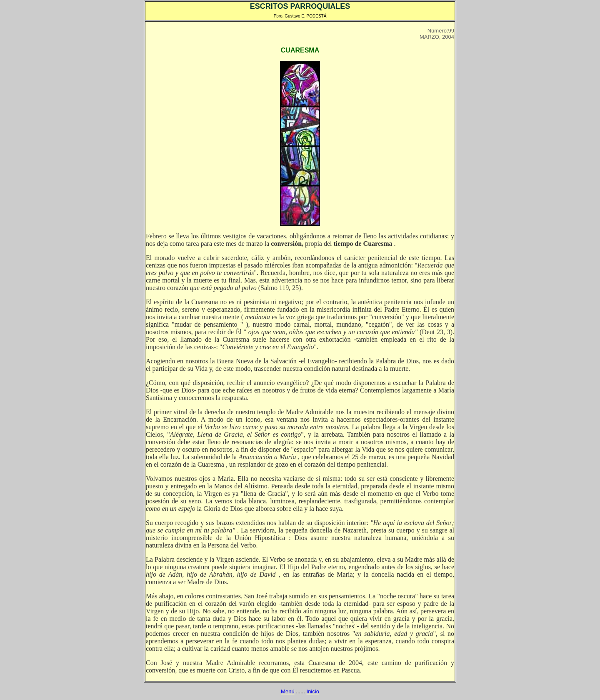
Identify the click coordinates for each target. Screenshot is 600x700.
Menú (288, 691)
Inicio (313, 691)
